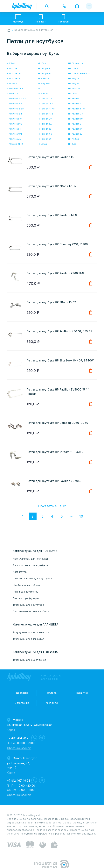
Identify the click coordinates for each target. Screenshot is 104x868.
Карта (11, 730)
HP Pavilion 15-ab (15, 109)
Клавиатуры (20, 572)
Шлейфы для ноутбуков (27, 585)
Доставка (22, 693)
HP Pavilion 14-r (76, 104)
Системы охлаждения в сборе (31, 611)
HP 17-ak (11, 63)
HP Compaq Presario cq (79, 73)
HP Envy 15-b (44, 83)
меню (89, 6)
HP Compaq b (44, 68)
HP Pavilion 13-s (76, 99)
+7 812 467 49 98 (19, 781)
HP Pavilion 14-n (45, 104)
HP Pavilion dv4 (76, 119)
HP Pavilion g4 (14, 129)
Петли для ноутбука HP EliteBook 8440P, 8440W (60, 360)
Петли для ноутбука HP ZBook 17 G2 (51, 186)
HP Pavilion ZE (14, 139)
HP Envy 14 (74, 78)
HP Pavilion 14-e (15, 104)
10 (81, 516)
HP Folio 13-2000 (15, 89)
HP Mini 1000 (75, 89)
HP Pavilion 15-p (45, 114)
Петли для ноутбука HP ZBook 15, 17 (51, 302)
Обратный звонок (19, 748)
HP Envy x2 (74, 83)
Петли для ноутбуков (26, 592)
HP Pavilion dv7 (45, 124)
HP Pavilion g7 (75, 129)
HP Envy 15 (12, 83)
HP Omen (73, 94)
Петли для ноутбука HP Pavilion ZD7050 (54, 481)
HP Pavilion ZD (75, 134)
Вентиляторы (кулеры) (26, 598)
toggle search (47, 6)
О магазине (22, 703)
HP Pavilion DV (45, 119)
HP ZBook (73, 144)
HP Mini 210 (13, 94)
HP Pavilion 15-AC (46, 109)
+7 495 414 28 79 (19, 738)
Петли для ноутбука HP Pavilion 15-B (51, 157)
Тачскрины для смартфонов (29, 660)
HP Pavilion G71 (14, 134)
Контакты (52, 703)
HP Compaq (13, 68)
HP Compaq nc (14, 73)
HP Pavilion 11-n (45, 99)
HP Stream (42, 144)
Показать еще (52, 506)
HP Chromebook (76, 63)
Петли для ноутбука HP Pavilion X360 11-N (55, 273)
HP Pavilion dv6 (14, 124)
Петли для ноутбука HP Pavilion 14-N (52, 215)
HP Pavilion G (75, 124)
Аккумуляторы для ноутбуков (31, 559)
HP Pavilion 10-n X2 (16, 99)
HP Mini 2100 (44, 94)
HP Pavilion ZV (45, 139)
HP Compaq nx (44, 73)
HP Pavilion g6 (44, 129)
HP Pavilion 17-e (76, 114)
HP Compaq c (75, 68)
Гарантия (82, 693)
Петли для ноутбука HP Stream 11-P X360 (55, 452)
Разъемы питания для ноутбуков (32, 579)
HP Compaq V (14, 78)
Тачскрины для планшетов (28, 639)
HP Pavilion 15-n (15, 114)
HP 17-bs (42, 63)
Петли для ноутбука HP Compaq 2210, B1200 (57, 244)
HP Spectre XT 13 (15, 144)
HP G (40, 89)
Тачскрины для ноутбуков (28, 605)
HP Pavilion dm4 (15, 119)
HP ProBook (73, 139)
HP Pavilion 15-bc (76, 109)
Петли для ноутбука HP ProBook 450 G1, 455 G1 (59, 331)
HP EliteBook (43, 78)
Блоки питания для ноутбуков (31, 565)
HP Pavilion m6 (45, 134)
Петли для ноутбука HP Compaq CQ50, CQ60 (57, 423)
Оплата (52, 693)
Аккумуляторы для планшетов (31, 632)
